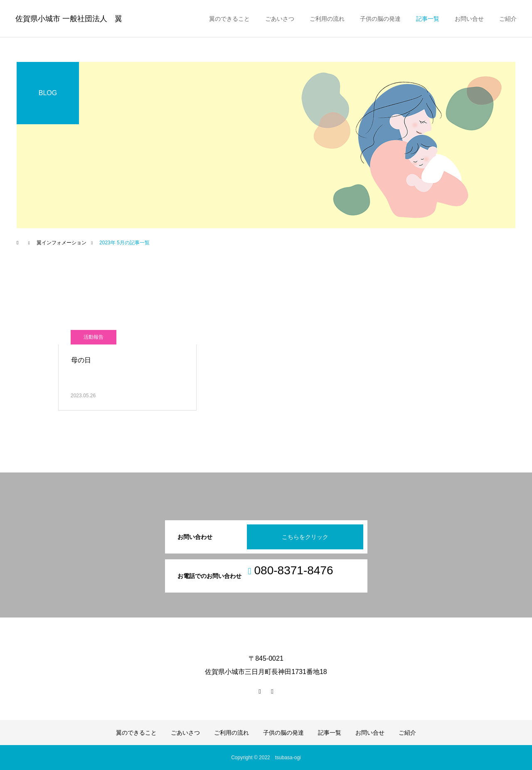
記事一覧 (428, 19)
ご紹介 (508, 19)
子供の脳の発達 (380, 19)
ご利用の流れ (327, 19)
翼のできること (229, 19)
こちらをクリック (305, 537)
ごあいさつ (280, 19)
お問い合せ (469, 19)
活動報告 (94, 337)
